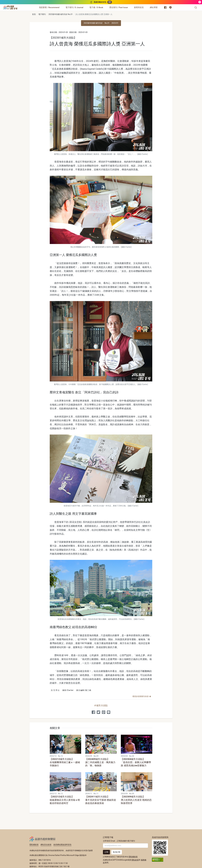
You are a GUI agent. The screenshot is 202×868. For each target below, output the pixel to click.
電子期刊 (42, 14)
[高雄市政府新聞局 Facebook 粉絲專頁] (165, 7)
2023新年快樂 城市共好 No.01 (61, 14)
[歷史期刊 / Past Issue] (119, 7)
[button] (196, 7)
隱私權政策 (34, 845)
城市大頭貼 (102, 705)
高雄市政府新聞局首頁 (160, 848)
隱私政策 (135, 860)
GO (110, 2)
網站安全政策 (46, 845)
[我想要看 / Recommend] (49, 7)
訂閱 (106, 852)
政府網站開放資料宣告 (62, 845)
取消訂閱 (117, 852)
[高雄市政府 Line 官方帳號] (170, 7)
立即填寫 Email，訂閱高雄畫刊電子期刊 (119, 841)
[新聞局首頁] (139, 7)
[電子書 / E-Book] (96, 7)
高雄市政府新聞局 (42, 839)
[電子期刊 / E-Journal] (74, 7)
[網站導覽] (154, 7)
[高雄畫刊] (10, 7)
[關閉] (200, 2)
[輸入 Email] (125, 846)
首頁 (34, 14)
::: (18, 6)
